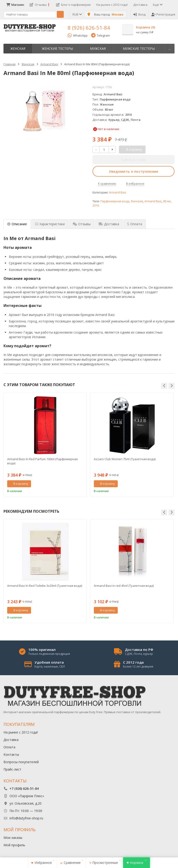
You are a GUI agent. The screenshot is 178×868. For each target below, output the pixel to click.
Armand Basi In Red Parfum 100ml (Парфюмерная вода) (42, 461)
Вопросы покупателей (21, 762)
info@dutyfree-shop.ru (26, 818)
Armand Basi (118, 192)
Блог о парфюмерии (73, 5)
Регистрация (163, 14)
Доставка (140, 5)
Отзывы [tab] (82, 224)
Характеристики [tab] (50, 224)
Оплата (9, 747)
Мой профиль (14, 845)
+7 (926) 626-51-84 (24, 788)
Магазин (15, 5)
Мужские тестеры (139, 48)
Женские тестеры (57, 48)
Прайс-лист (12, 769)
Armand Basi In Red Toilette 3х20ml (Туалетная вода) (45, 586)
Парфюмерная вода (115, 201)
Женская (18, 48)
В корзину (18, 484)
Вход (139, 14)
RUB (77, 14)
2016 (96, 205)
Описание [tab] (17, 224)
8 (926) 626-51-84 (89, 28)
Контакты (11, 754)
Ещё (157, 5)
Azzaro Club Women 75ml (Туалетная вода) (125, 459)
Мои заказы (13, 838)
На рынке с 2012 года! (112, 5)
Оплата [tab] (135, 224)
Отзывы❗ (40, 5)
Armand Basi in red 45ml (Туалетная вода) (124, 586)
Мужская (98, 48)
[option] (45, 445)
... (170, 48)
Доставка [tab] (109, 224)
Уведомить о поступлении (134, 171)
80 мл (167, 201)
